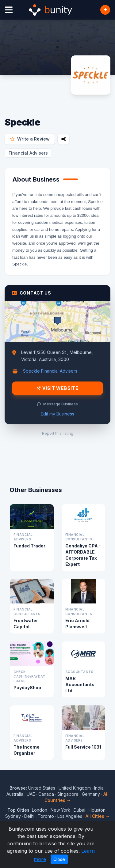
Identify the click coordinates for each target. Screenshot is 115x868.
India (99, 788)
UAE (31, 794)
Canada (46, 794)
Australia (15, 794)
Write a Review (30, 139)
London (40, 810)
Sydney (13, 816)
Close (59, 859)
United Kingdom (75, 788)
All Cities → (98, 816)
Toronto (46, 816)
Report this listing (58, 433)
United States (42, 788)
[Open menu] (9, 10)
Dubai (79, 810)
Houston (97, 810)
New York (60, 810)
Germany (91, 794)
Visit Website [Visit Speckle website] (58, 388)
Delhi (29, 816)
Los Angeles (70, 816)
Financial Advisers (28, 153)
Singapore (68, 794)
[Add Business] (105, 10)
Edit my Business (57, 414)
